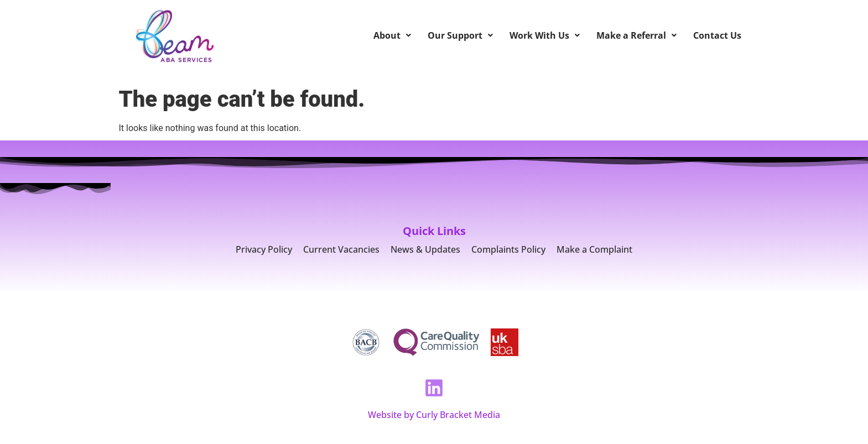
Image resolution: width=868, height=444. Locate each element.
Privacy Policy (264, 249)
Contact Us (717, 35)
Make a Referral (636, 35)
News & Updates (425, 249)
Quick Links (434, 231)
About (392, 35)
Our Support (460, 35)
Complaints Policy (508, 249)
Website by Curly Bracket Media (434, 415)
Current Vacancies (341, 249)
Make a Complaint (594, 249)
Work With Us (545, 35)
